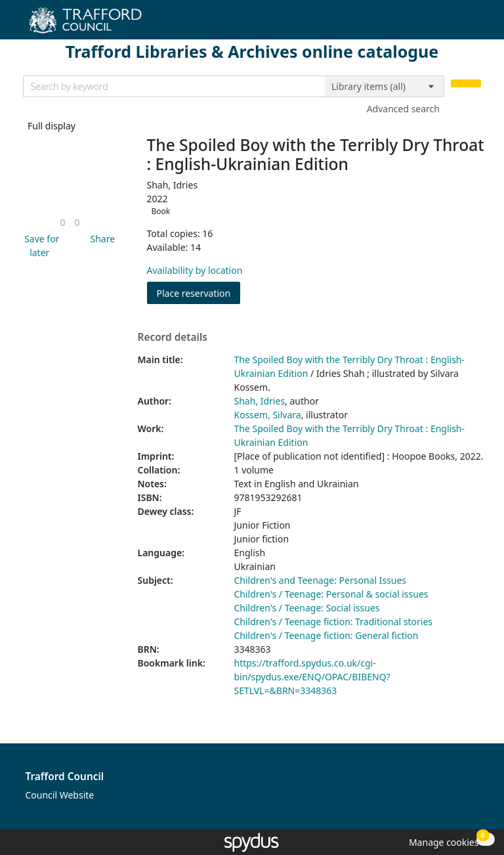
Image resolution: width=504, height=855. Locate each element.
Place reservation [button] (199, 293)
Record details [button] (173, 338)
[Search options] (385, 87)
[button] (40, 246)
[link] (62, 222)
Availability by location (195, 270)
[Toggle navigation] (474, 25)
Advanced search (403, 109)
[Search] (466, 84)
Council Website (60, 795)
